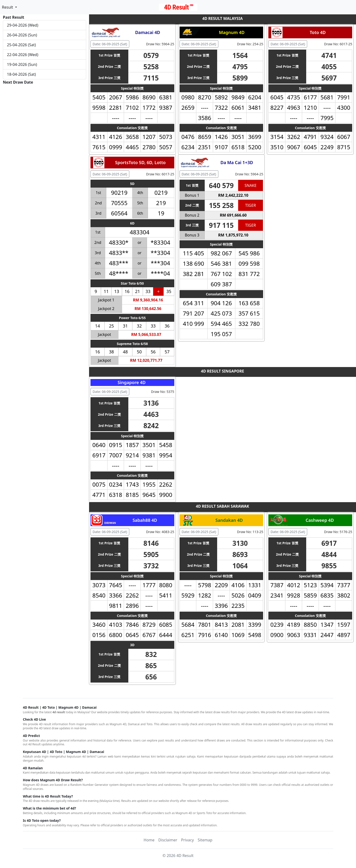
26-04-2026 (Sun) (22, 35)
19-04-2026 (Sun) (22, 64)
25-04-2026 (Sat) (21, 45)
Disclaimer (168, 840)
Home (149, 840)
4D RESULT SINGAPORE (222, 371)
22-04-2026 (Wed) (23, 55)
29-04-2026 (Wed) (23, 25)
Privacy (187, 840)
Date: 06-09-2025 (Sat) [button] (110, 44)
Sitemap (205, 840)
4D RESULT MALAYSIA (223, 18)
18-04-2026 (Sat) (21, 74)
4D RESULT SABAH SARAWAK (223, 506)
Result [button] (8, 7)
